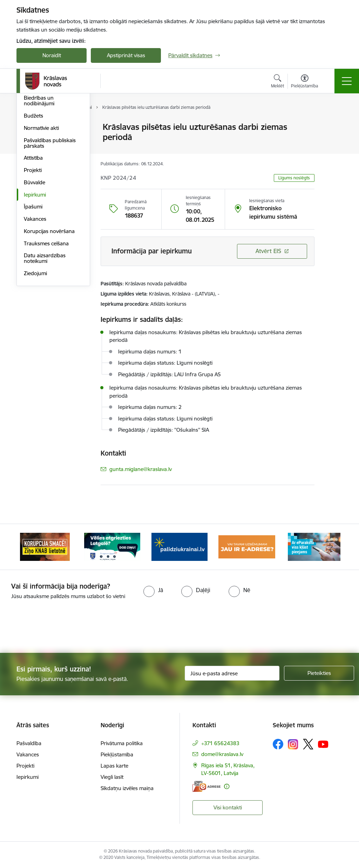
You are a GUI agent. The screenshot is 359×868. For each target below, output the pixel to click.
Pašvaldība (29, 743)
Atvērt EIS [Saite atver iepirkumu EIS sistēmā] (268, 251)
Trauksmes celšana (46, 327)
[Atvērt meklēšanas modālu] (277, 82)
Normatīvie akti (41, 212)
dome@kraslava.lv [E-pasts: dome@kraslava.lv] (222, 754)
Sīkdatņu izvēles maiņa (127, 788)
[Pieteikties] (319, 673)
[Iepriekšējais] (28, 547)
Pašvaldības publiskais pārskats (50, 227)
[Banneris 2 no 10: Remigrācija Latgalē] (112, 546)
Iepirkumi (35, 279)
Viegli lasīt (112, 777)
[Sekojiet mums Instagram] (293, 744)
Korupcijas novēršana (49, 315)
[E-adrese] (206, 786)
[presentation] (179, 627)
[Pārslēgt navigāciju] (347, 81)
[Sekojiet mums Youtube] (323, 744)
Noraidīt (52, 55)
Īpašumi (33, 291)
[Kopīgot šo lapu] (333, 142)
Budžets (33, 200)
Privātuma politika (122, 743)
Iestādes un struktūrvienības (43, 155)
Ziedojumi (35, 357)
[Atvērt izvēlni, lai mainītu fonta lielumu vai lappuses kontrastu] (304, 82)
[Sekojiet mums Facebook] (278, 744)
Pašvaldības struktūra (49, 140)
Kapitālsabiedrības (45, 170)
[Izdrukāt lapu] (333, 124)
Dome (31, 128)
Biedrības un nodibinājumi (39, 185)
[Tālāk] (331, 547)
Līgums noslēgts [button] (294, 178)
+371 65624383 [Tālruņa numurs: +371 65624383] (220, 743)
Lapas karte (114, 766)
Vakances (35, 303)
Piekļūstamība (117, 754)
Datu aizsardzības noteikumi (45, 342)
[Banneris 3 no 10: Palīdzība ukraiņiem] (179, 546)
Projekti (33, 254)
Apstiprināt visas (126, 55)
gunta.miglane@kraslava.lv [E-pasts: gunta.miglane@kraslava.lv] (141, 469)
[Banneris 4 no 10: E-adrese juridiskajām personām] (247, 546)
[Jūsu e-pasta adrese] (232, 673)
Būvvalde (35, 266)
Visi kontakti (228, 807)
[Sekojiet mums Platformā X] (308, 744)
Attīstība (33, 242)
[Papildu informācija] (227, 786)
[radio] (153, 590)
